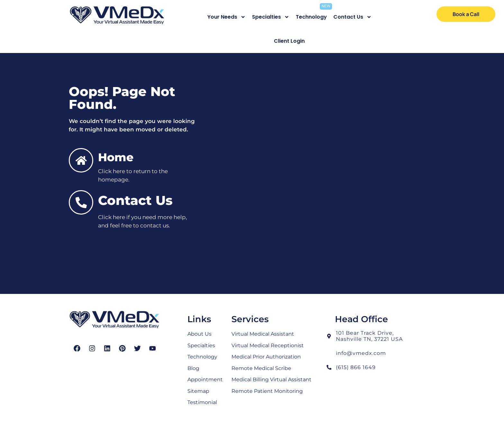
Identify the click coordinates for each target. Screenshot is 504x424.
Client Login (289, 41)
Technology (311, 17)
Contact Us (352, 17)
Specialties (271, 17)
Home (116, 157)
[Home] (81, 160)
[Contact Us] (81, 202)
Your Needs (226, 17)
